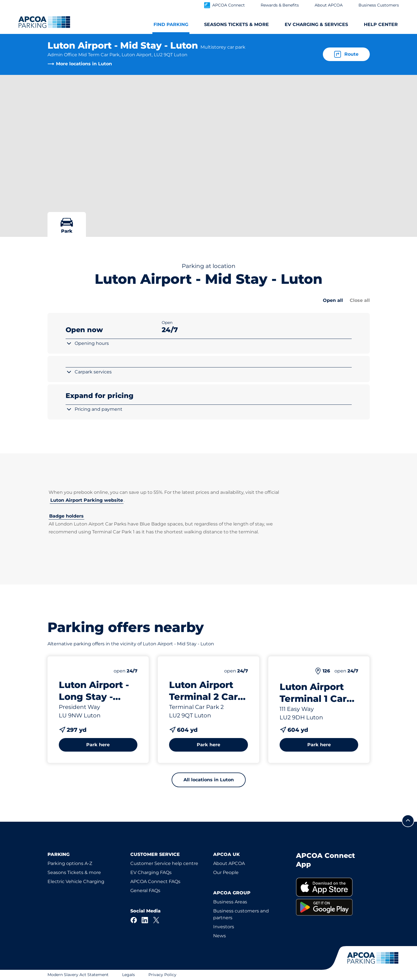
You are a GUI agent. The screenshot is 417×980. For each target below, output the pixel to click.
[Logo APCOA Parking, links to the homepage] (44, 22)
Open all (333, 300)
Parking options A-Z (70, 863)
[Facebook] (134, 920)
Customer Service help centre (164, 863)
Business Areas (230, 902)
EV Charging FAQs (151, 872)
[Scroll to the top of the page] (408, 821)
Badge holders (66, 516)
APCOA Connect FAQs (155, 881)
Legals (128, 975)
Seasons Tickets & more (74, 872)
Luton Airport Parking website (87, 500)
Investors (224, 927)
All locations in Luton (209, 780)
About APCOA (229, 863)
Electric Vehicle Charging (76, 881)
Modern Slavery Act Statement (78, 975)
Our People (226, 872)
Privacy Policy (162, 975)
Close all (360, 300)
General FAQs (145, 891)
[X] (156, 920)
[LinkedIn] (145, 920)
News (220, 936)
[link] (333, 887)
